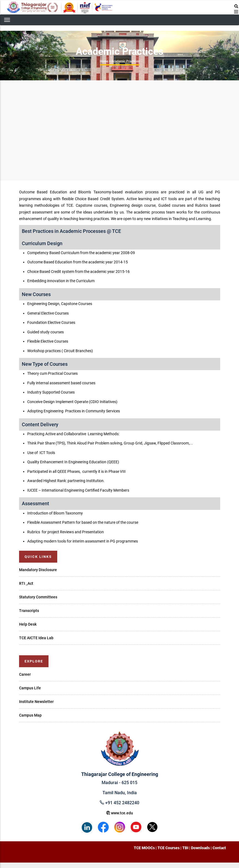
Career (25, 674)
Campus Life (30, 688)
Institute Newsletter (36, 702)
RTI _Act (26, 583)
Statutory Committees (38, 597)
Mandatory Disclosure (38, 570)
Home (104, 61)
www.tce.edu (120, 813)
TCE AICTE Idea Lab (36, 638)
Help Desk (28, 624)
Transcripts (29, 611)
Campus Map (30, 715)
